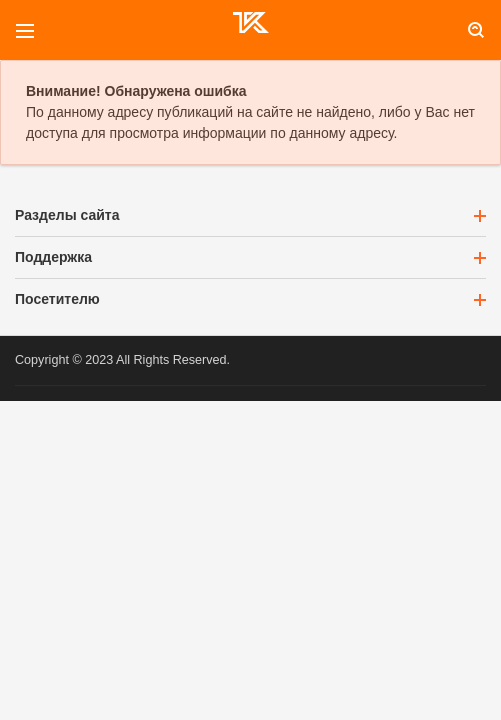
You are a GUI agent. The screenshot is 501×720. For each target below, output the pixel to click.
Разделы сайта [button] (250, 215)
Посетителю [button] (250, 299)
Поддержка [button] (250, 257)
